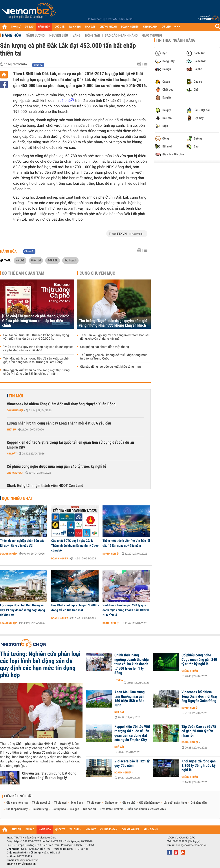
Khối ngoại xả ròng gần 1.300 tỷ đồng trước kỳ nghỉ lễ (199, 766)
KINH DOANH (150, 27)
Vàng (77, 35)
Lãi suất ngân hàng (175, 803)
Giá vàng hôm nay (17, 803)
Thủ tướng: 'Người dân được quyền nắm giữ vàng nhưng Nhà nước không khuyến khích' (113, 323)
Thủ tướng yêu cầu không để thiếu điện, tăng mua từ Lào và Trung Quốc (114, 357)
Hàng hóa (12, 35)
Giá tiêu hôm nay (149, 803)
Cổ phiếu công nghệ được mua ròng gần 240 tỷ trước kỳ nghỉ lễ (56, 467)
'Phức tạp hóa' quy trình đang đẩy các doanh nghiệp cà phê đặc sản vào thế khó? (38, 349)
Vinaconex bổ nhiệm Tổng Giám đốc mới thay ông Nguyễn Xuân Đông (61, 404)
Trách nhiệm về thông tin (21, 864)
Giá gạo (74, 809)
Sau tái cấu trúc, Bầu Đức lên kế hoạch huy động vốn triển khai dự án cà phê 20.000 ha (36, 337)
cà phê (20, 260)
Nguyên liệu (59, 35)
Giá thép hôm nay (17, 809)
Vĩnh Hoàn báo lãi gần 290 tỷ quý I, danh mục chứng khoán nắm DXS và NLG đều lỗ (126, 610)
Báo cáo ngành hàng (121, 35)
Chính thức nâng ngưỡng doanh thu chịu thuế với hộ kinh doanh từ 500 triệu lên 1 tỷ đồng (132, 664)
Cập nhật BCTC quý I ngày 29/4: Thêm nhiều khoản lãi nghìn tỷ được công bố (75, 546)
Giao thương (152, 35)
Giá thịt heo (59, 809)
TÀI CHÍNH (75, 27)
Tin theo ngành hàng (176, 40)
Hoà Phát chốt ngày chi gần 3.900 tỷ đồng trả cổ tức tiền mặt (75, 608)
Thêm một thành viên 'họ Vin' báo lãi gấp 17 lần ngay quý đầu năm (126, 543)
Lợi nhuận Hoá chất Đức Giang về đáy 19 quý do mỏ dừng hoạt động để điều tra (22, 610)
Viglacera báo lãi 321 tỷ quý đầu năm (132, 764)
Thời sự (11, 430)
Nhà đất (12, 454)
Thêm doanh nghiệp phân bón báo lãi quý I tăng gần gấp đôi (22, 543)
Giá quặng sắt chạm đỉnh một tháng (104, 347)
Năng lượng (35, 35)
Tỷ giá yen (77, 803)
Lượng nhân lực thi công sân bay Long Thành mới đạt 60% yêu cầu (59, 423)
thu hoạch (70, 260)
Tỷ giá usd (60, 803)
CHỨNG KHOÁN (108, 27)
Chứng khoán (15, 473)
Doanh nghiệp (15, 410)
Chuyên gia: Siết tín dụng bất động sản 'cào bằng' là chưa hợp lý (49, 776)
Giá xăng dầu (199, 803)
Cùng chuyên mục (97, 273)
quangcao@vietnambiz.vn (191, 845)
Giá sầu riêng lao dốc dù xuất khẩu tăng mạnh (111, 367)
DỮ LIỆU (166, 27)
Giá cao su (90, 809)
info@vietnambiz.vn (27, 860)
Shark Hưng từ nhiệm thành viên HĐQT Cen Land (45, 486)
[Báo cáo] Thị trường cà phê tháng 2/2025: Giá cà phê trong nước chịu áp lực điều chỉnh (36, 321)
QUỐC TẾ (60, 27)
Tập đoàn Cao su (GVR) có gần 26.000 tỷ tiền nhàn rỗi (199, 731)
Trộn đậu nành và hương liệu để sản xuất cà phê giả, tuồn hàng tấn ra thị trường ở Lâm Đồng (36, 360)
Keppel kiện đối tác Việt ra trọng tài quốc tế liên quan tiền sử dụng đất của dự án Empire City (70, 445)
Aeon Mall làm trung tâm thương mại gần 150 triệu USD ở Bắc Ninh (129, 699)
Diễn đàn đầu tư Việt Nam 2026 (147, 809)
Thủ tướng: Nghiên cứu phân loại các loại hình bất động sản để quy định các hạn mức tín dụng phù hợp (40, 665)
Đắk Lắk (52, 260)
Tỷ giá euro (94, 803)
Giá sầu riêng (40, 809)
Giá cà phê (129, 803)
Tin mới (16, 396)
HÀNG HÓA (44, 27)
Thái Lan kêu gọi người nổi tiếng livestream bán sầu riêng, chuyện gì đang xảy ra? (115, 337)
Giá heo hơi (111, 803)
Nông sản (93, 35)
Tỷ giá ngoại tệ (41, 803)
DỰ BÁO (29, 27)
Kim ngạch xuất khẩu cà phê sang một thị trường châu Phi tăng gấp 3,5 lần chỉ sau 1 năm (36, 372)
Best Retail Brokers (112, 809)
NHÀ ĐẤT (90, 27)
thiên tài (36, 260)
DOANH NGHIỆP (130, 27)
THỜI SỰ (16, 27)
